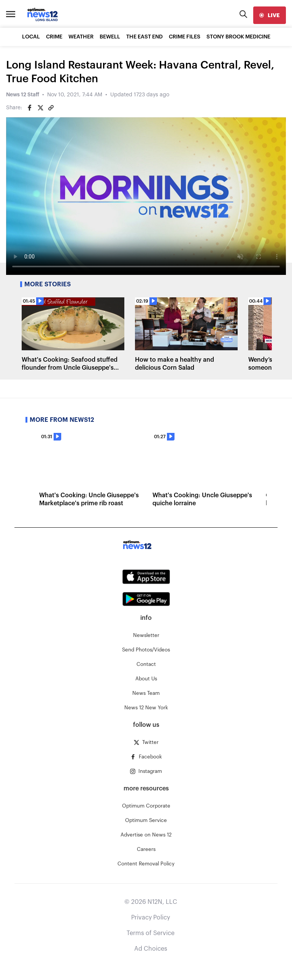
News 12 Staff (23, 95)
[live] (270, 15)
